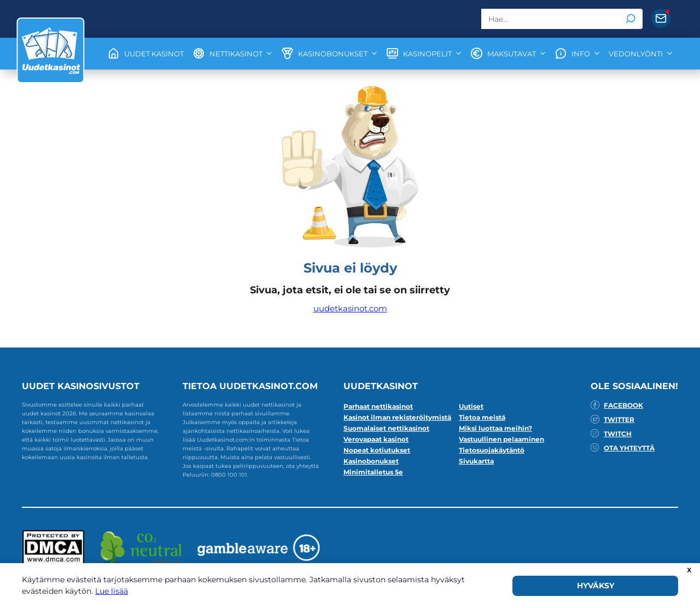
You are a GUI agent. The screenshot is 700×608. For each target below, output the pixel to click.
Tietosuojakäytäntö (492, 450)
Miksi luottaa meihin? (495, 428)
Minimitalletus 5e (373, 472)
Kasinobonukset (371, 461)
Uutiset (471, 406)
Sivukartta (476, 461)
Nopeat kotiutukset (377, 450)
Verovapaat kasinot (376, 439)
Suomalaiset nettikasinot (386, 428)
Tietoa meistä (482, 417)
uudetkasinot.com (350, 308)
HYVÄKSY (596, 586)
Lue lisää (112, 591)
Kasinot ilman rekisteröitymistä (397, 417)
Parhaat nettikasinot (378, 406)
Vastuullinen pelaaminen (501, 439)
